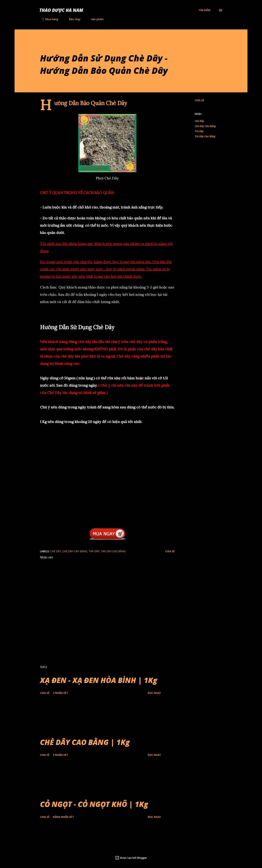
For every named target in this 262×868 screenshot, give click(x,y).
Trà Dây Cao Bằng (205, 136)
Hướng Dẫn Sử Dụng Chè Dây (77, 327)
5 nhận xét (61, 755)
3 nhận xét (61, 693)
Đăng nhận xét (63, 817)
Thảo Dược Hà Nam (61, 10)
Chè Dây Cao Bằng (205, 126)
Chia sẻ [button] (199, 100)
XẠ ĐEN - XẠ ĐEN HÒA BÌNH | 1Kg (99, 680)
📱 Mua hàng (48, 19)
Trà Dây (199, 131)
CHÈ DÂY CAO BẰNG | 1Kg (85, 742)
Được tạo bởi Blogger (131, 858)
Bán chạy (73, 19)
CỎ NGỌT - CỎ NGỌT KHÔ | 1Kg (94, 804)
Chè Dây (199, 121)
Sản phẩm (95, 19)
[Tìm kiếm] (204, 10)
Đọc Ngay (154, 693)
